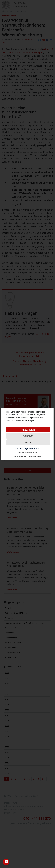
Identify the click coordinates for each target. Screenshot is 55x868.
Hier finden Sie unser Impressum (27, 453)
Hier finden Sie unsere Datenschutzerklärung (28, 456)
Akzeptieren (28, 430)
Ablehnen (28, 436)
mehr (28, 442)
